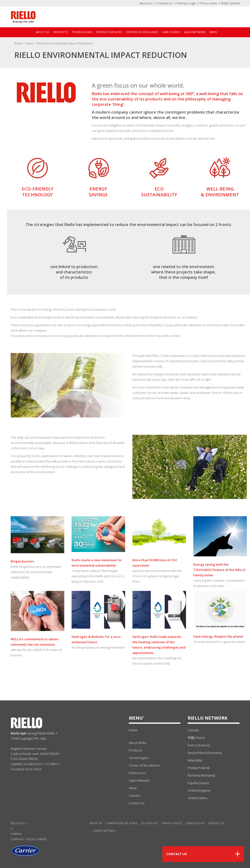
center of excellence (144, 765)
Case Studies (171, 32)
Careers (134, 796)
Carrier (16, 834)
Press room (209, 3)
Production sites (109, 32)
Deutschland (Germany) (205, 753)
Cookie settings (104, 831)
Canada (193, 730)
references (137, 773)
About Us (146, 3)
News (213, 32)
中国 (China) (196, 738)
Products (60, 32)
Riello (19, 43)
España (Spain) (198, 783)
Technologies (82, 32)
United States (197, 798)
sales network (139, 780)
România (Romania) (201, 775)
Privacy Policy (172, 823)
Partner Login (186, 3)
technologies (139, 758)
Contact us (216, 823)
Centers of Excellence (142, 32)
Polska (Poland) (199, 768)
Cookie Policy (195, 823)
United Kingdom (199, 790)
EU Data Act (150, 823)
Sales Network (195, 32)
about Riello (138, 743)
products (135, 750)
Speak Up (96, 823)
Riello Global (230, 3)
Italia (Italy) (195, 760)
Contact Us (165, 3)
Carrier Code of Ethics (122, 823)
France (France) (199, 745)
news (133, 788)
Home (133, 730)
